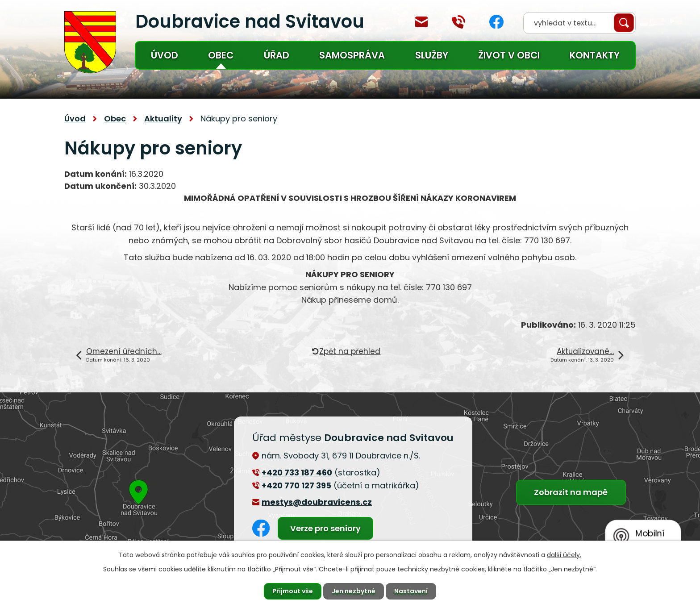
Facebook (496, 22)
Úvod (165, 55)
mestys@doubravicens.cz (421, 22)
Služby (432, 55)
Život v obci (509, 55)
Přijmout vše (293, 591)
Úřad (277, 55)
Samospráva (352, 55)
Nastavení (411, 591)
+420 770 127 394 (458, 22)
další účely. (564, 555)
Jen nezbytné (354, 591)
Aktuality (163, 119)
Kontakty (595, 55)
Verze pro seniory (325, 528)
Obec (221, 55)
